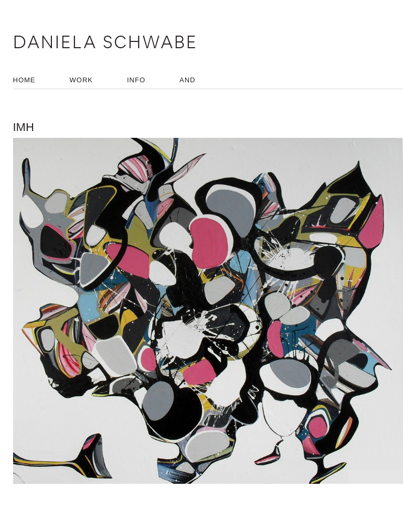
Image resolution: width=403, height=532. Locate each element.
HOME (24, 80)
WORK (81, 80)
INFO (136, 80)
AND (187, 80)
